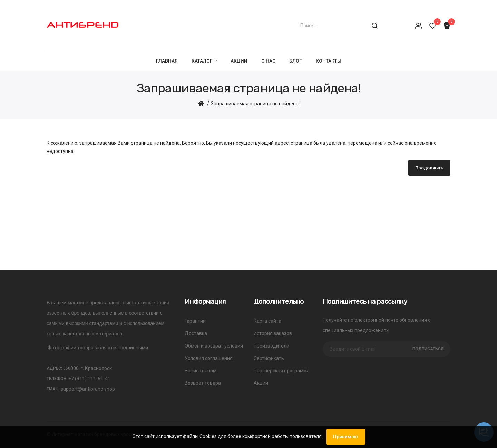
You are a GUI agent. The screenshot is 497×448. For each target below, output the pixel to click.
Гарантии (195, 321)
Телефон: (57, 379)
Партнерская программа (282, 371)
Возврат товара (203, 383)
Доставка (196, 333)
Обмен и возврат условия (214, 346)
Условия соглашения (209, 358)
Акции (261, 383)
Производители (271, 346)
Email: (53, 389)
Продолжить (429, 168)
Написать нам (201, 371)
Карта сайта (267, 321)
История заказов (273, 333)
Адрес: (59, 368)
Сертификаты (269, 358)
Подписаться (428, 349)
